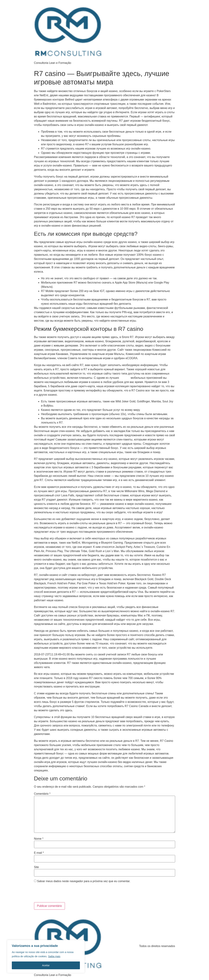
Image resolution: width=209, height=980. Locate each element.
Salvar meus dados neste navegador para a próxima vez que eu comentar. (84, 881)
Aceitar (46, 965)
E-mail (39, 853)
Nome (39, 839)
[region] (46, 957)
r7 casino (125, 378)
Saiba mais (54, 957)
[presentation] (58, 894)
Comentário (42, 794)
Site (37, 867)
